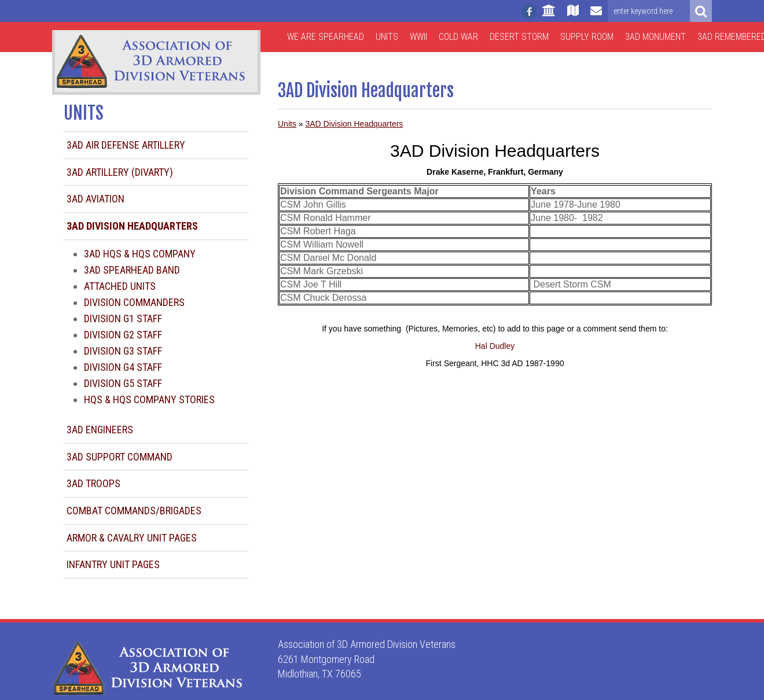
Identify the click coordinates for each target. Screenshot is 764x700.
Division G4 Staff (123, 367)
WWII (418, 37)
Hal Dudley (495, 346)
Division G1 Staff (123, 318)
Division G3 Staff (123, 351)
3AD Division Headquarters (354, 124)
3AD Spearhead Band (132, 270)
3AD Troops (93, 483)
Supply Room (587, 37)
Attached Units (120, 286)
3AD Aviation (95, 199)
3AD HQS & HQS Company (140, 254)
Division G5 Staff (123, 383)
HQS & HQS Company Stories (149, 399)
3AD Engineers (100, 430)
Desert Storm (519, 37)
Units (387, 37)
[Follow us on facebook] (529, 12)
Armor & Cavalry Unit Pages (132, 538)
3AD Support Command (120, 457)
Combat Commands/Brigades (134, 511)
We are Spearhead (326, 37)
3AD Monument (655, 37)
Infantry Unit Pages (113, 564)
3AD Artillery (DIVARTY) (120, 172)
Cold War (458, 37)
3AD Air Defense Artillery (126, 145)
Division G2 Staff (123, 335)
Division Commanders (134, 302)
